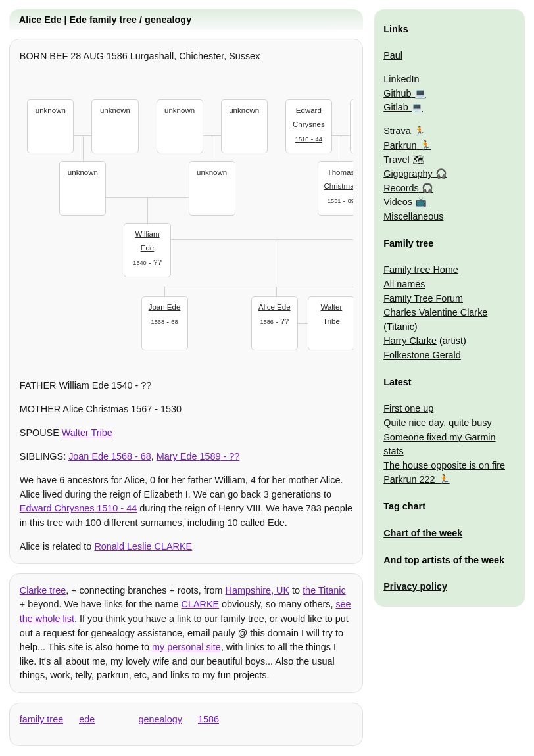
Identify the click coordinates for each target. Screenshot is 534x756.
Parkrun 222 (409, 479)
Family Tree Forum (423, 298)
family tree (41, 719)
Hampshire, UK (258, 590)
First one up (408, 408)
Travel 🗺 (403, 160)
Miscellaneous (413, 216)
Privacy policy (415, 586)
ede (87, 719)
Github (397, 93)
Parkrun (400, 145)
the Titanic (324, 590)
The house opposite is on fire (444, 465)
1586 (208, 719)
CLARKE (201, 604)
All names (404, 284)
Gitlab (396, 107)
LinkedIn (401, 79)
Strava (397, 131)
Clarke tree (43, 590)
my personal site (186, 647)
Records (401, 188)
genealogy (160, 719)
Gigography (408, 174)
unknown (51, 110)
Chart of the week (423, 533)
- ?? (147, 247)
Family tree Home (421, 270)
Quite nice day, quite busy (438, 423)
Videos (398, 202)
